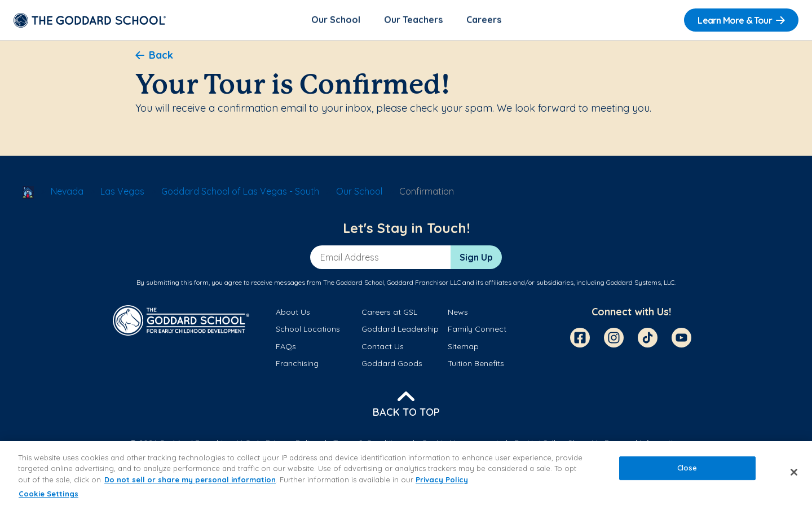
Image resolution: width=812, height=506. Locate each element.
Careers (484, 20)
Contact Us (383, 347)
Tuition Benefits (476, 364)
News (458, 313)
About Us (293, 313)
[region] (406, 474)
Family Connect (477, 330)
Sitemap (463, 347)
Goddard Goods (392, 364)
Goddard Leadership (400, 330)
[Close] (794, 472)
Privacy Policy (442, 479)
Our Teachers (413, 20)
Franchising (297, 364)
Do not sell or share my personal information (190, 479)
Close (687, 468)
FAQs (286, 347)
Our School (336, 20)
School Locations (308, 330)
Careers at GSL (389, 313)
